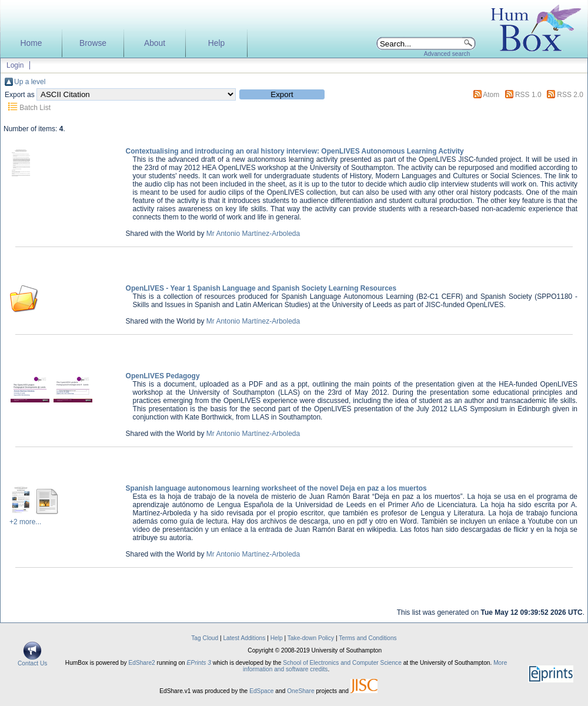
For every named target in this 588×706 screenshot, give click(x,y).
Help (216, 43)
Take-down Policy (311, 638)
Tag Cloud (205, 638)
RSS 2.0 (570, 95)
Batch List (35, 108)
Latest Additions (244, 638)
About (155, 43)
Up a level (30, 82)
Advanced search (447, 54)
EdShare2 (141, 663)
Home (31, 43)
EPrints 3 (199, 663)
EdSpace (261, 691)
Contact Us (32, 661)
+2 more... (25, 522)
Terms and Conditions (368, 638)
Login (15, 65)
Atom (491, 95)
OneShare (300, 691)
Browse (93, 43)
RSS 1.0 (528, 95)
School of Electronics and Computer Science (342, 663)
